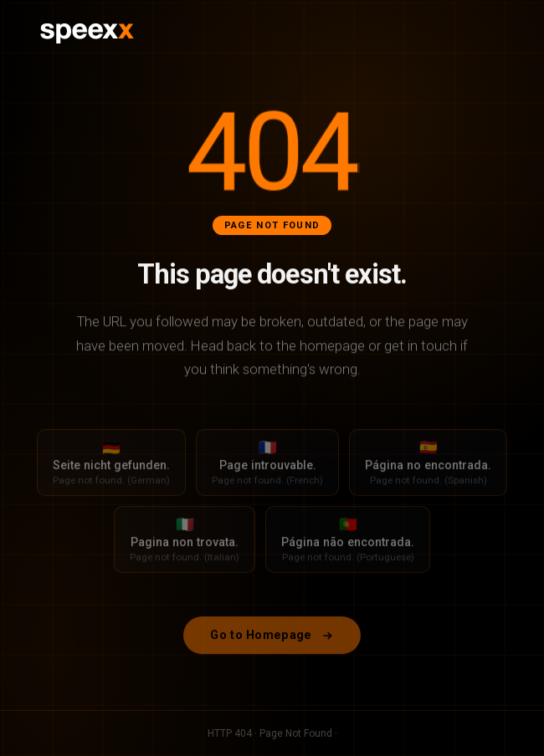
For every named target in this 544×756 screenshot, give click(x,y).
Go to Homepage (272, 642)
